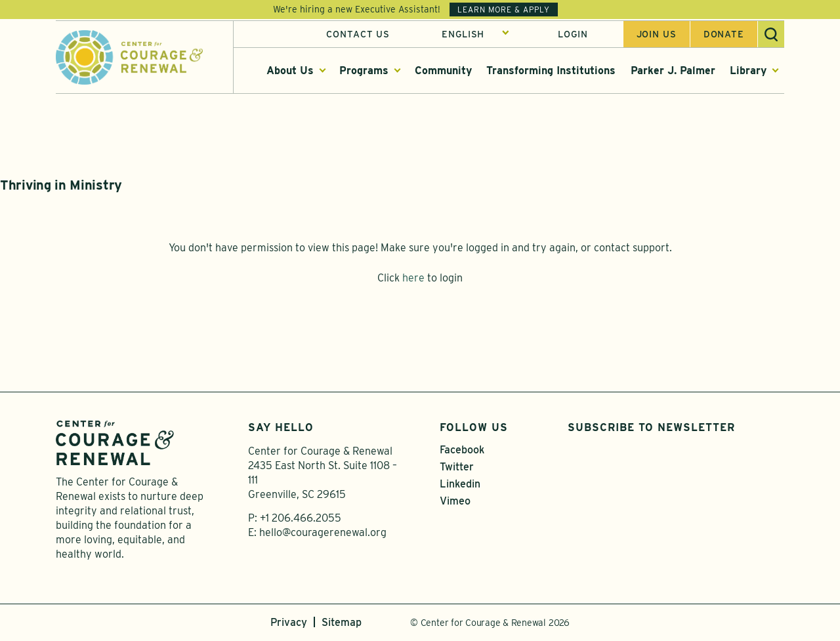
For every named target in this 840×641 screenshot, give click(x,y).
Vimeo (455, 502)
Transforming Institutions (551, 71)
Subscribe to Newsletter (651, 429)
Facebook (462, 451)
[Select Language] (475, 35)
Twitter (457, 468)
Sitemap (342, 624)
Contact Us (358, 35)
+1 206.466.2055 (301, 519)
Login (573, 35)
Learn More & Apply (504, 10)
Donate (724, 35)
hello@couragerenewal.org (323, 534)
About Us (290, 71)
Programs (364, 71)
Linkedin (460, 485)
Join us (657, 35)
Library (748, 71)
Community (443, 71)
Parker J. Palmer (673, 71)
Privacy (289, 624)
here (413, 279)
